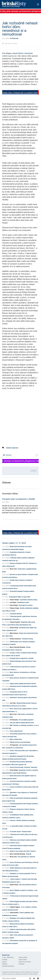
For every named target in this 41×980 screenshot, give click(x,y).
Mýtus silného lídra (16, 739)
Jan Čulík (13, 703)
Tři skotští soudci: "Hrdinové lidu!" (21, 832)
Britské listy (17, 5)
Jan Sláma (13, 602)
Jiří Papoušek (14, 38)
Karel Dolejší (14, 605)
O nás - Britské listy (8, 957)
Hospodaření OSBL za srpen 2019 (20, 597)
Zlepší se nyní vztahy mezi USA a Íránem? (23, 851)
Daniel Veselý (14, 628)
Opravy (4, 962)
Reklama (5, 964)
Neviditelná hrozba (23, 602)
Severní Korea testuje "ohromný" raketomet (23, 767)
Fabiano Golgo (14, 608)
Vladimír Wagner (15, 907)
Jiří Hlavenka (14, 720)
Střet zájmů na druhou (26, 605)
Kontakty (5, 960)
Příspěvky (21, 964)
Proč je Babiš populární (26, 720)
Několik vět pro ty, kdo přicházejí (20, 742)
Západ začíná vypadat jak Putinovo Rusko (23, 684)
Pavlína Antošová (15, 639)
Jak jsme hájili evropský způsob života (22, 723)
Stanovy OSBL (23, 957)
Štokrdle (29, 854)
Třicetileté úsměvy (27, 639)
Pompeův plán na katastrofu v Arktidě (18, 499)
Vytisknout (7, 455)
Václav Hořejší (14, 600)
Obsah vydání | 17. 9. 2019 (14, 543)
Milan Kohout (14, 633)
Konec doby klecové (16, 731)
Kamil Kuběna (14, 913)
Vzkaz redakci (23, 960)
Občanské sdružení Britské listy (23, 972)
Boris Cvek (13, 569)
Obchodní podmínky (8, 966)
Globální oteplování (12, 448)
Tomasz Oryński (15, 622)
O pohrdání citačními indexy (28, 600)
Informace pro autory (25, 962)
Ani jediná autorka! (16, 614)
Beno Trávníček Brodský (17, 647)
